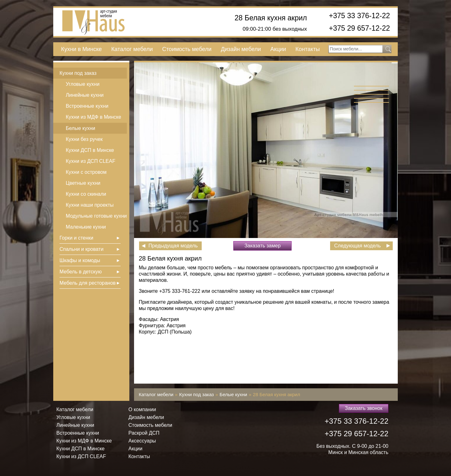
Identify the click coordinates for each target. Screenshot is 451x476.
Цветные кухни (83, 183)
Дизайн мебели (241, 49)
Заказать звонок (364, 408)
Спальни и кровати (81, 249)
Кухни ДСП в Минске (90, 150)
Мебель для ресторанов (88, 283)
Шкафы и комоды (80, 260)
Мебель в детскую (81, 272)
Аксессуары (142, 441)
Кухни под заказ (78, 73)
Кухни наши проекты (90, 205)
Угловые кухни (83, 84)
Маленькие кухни (86, 227)
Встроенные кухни (87, 106)
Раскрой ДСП (144, 433)
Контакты (308, 49)
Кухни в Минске (81, 49)
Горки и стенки (76, 238)
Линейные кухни (85, 95)
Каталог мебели (132, 49)
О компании (142, 409)
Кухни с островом (86, 172)
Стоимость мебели (187, 49)
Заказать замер (262, 246)
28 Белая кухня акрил (271, 18)
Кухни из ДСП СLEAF (91, 161)
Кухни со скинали (86, 194)
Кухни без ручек (84, 139)
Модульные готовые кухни (96, 216)
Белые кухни (80, 128)
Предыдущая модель (173, 246)
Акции (278, 49)
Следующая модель (358, 246)
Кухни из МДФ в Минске (93, 117)
